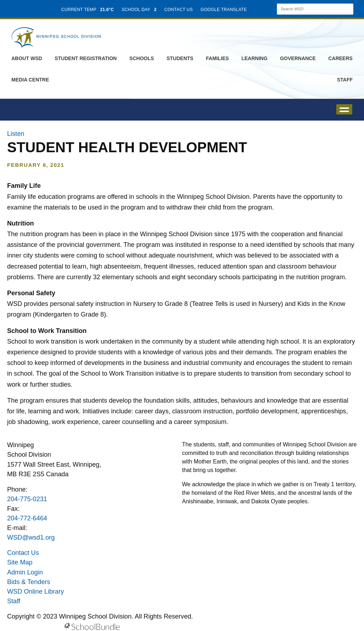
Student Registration (86, 58)
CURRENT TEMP (87, 10)
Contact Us (23, 553)
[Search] (309, 9)
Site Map (20, 562)
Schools (142, 58)
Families (217, 58)
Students (180, 58)
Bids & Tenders (29, 582)
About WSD (27, 58)
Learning (254, 58)
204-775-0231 (27, 499)
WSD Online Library (36, 592)
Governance (298, 58)
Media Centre (30, 80)
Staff (345, 80)
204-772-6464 (27, 518)
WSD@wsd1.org (31, 537)
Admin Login (25, 572)
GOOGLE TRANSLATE (224, 10)
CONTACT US (178, 10)
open (344, 109)
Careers (340, 58)
